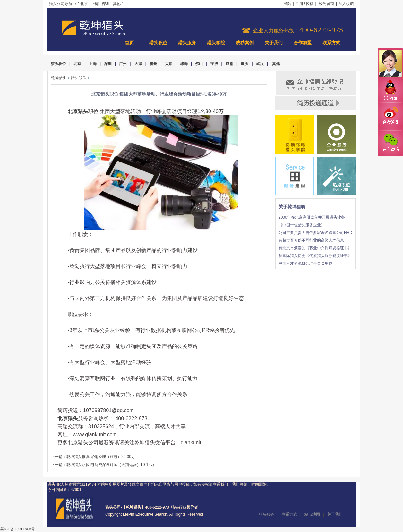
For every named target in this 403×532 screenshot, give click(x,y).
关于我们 (274, 43)
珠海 (184, 64)
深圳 (106, 4)
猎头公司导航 (61, 4)
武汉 (260, 64)
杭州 (153, 64)
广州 (123, 64)
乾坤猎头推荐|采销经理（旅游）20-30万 (101, 457)
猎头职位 (158, 43)
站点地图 (312, 514)
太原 (169, 64)
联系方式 (331, 43)
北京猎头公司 (83, 442)
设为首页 (327, 4)
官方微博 (390, 116)
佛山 (199, 64)
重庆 (244, 64)
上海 (95, 4)
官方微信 (390, 143)
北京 (84, 4)
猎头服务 (187, 43)
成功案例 (245, 43)
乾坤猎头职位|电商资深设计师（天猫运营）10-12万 (110, 465)
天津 (138, 64)
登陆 (287, 4)
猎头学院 (216, 43)
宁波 (214, 64)
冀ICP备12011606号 (17, 529)
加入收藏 (346, 4)
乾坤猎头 (59, 78)
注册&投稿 (304, 4)
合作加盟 (303, 43)
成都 (229, 64)
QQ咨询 (390, 91)
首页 (129, 43)
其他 (117, 4)
